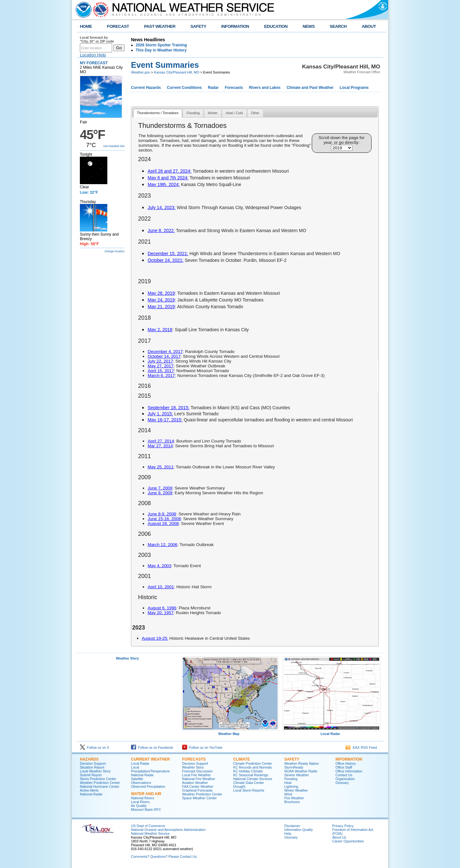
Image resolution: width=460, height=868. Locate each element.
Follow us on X (95, 747)
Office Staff (344, 767)
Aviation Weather (195, 783)
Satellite (137, 779)
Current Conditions (184, 88)
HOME (86, 26)
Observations (141, 783)
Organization (345, 779)
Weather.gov (141, 72)
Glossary (342, 783)
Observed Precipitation (148, 786)
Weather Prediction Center (100, 783)
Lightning (291, 786)
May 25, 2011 (161, 467)
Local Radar (332, 732)
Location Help (93, 55)
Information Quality (299, 830)
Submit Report (91, 775)
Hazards (89, 759)
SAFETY (198, 26)
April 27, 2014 (161, 441)
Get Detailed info (114, 146)
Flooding (291, 779)
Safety (292, 759)
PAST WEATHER (160, 26)
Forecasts (234, 88)
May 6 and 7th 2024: (168, 178)
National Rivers (142, 798)
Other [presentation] (255, 113)
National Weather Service (150, 833)
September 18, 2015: (169, 408)
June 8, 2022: (161, 231)
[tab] (158, 113)
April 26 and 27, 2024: (169, 171)
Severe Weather (297, 775)
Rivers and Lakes (265, 88)
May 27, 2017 (161, 366)
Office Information (349, 771)
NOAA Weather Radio (301, 771)
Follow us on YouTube (202, 747)
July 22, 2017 (160, 361)
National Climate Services (253, 779)
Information (349, 759)
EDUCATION (276, 26)
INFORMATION (235, 26)
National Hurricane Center (100, 786)
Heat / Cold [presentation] (234, 113)
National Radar (91, 794)
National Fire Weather (199, 779)
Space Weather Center (199, 798)
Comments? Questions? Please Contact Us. (164, 856)
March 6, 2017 (161, 375)
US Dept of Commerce (148, 826)
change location (115, 251)
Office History (346, 763)
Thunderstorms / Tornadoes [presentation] (157, 113)
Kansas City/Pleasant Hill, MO (177, 72)
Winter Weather (296, 790)
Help (288, 833)
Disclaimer (292, 826)
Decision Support (93, 763)
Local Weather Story (95, 771)
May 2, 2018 (160, 330)
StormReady (294, 767)
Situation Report (92, 767)
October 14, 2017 (164, 356)
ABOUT (369, 26)
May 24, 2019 (161, 300)
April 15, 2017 (161, 371)
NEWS (309, 26)
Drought (239, 786)
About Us (339, 837)
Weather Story (127, 658)
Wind (288, 794)
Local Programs (354, 88)
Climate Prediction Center (253, 763)
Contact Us (344, 775)
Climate (241, 759)
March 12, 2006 (162, 545)
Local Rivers (140, 802)
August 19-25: (155, 638)
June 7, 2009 (160, 488)
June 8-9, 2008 (162, 514)
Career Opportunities (348, 841)
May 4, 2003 (159, 566)
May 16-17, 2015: (165, 420)
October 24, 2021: (165, 260)
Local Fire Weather (196, 775)
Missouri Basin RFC (146, 809)
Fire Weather (294, 798)
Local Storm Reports (249, 790)
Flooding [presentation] (193, 113)
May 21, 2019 (161, 307)
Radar (213, 88)
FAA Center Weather (198, 786)
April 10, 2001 (161, 587)
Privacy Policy (343, 826)
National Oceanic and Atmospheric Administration (168, 830)
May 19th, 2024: (164, 184)
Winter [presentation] (213, 113)
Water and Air (146, 794)
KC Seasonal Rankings (251, 775)
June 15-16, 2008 (164, 519)
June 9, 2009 (160, 493)
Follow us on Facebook (152, 747)
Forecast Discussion (197, 771)
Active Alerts (89, 790)
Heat (288, 783)
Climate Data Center (249, 783)
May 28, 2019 (161, 293)
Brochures (292, 802)
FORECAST (118, 26)
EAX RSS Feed (361, 747)
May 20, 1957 (161, 613)
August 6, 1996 (162, 608)
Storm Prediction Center (98, 779)
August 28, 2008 (163, 524)
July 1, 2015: (160, 414)
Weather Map (230, 732)
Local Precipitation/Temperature (150, 769)
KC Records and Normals (253, 767)
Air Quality (139, 806)
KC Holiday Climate (248, 771)
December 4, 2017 (165, 352)
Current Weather (150, 759)
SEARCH (338, 26)
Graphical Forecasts (197, 790)
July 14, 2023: (161, 207)
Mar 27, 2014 (160, 446)
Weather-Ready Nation (302, 763)
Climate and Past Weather (310, 88)
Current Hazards (146, 88)
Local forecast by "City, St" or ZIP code (97, 39)
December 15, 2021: (168, 254)
